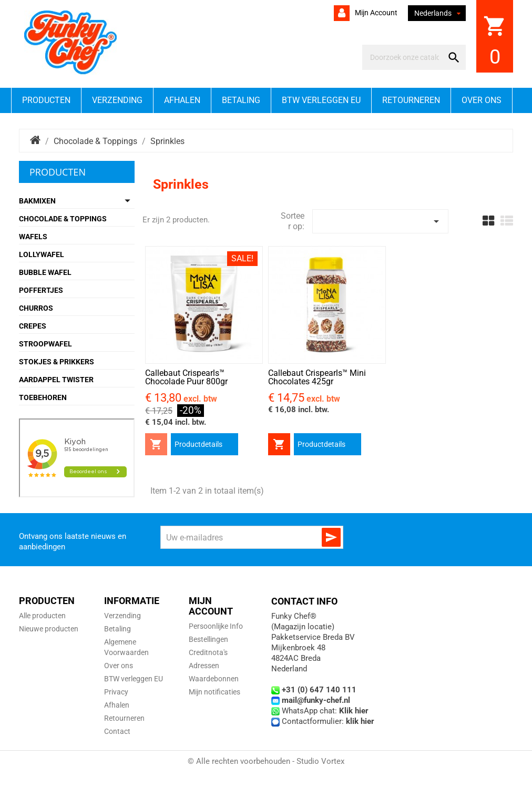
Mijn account (375, 13)
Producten (46, 100)
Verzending (117, 100)
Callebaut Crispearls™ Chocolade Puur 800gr (186, 377)
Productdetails (198, 444)
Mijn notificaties (214, 692)
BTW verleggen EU (321, 100)
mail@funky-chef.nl (316, 700)
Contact (117, 731)
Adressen (204, 666)
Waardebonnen (214, 679)
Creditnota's (208, 652)
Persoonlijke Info (216, 626)
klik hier (360, 721)
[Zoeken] (405, 57)
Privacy (116, 692)
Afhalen (182, 100)
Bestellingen (208, 639)
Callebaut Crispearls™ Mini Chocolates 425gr (317, 377)
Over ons (482, 100)
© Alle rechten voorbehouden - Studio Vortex (266, 761)
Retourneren (411, 100)
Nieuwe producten (49, 629)
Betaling (241, 100)
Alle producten (42, 616)
